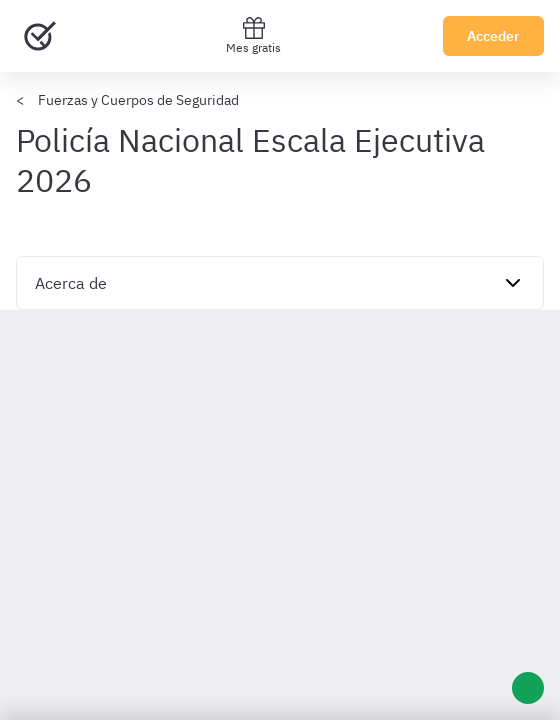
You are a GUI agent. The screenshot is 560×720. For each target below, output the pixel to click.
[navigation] (280, 283)
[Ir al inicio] (40, 36)
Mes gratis (253, 35)
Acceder (493, 36)
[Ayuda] (528, 688)
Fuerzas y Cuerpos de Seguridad (138, 100)
